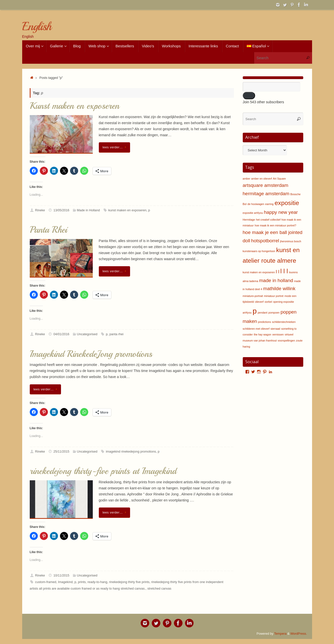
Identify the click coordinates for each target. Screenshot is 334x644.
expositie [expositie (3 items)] (287, 203)
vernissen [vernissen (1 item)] (278, 334)
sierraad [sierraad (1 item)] (275, 329)
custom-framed (46, 582)
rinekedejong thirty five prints (129, 582)
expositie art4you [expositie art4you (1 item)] (253, 213)
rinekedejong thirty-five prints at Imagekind (103, 471)
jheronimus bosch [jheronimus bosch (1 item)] (291, 241)
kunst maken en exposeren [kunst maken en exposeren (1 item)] (259, 272)
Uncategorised (87, 334)
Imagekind (65, 582)
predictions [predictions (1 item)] (265, 322)
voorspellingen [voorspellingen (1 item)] (286, 341)
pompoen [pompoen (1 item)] (274, 313)
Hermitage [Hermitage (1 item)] (249, 220)
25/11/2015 (61, 452)
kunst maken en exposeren (127, 210)
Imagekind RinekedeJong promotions (91, 354)
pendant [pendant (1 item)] (263, 313)
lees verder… (115, 147)
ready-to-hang (97, 582)
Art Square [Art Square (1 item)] (279, 179)
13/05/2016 (61, 210)
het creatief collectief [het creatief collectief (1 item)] (268, 220)
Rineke (40, 210)
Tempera (280, 634)
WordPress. (299, 634)
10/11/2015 (61, 575)
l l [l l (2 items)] (278, 272)
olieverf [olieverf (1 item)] (259, 302)
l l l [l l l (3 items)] (284, 271)
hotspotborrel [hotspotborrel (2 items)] (265, 241)
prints (82, 582)
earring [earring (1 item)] (269, 204)
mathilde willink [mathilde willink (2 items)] (279, 289)
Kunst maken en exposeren (74, 106)
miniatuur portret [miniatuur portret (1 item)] (274, 296)
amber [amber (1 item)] (247, 179)
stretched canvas (159, 589)
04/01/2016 (61, 334)
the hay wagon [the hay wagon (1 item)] (263, 334)
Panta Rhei (48, 230)
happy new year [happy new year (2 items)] (281, 212)
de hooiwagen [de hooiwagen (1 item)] (256, 204)
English (37, 27)
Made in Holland (88, 210)
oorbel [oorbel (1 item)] (268, 302)
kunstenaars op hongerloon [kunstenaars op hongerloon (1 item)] (259, 251)
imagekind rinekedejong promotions (131, 452)
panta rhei (116, 334)
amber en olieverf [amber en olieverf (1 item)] (262, 179)
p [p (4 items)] (255, 311)
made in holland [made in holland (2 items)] (276, 280)
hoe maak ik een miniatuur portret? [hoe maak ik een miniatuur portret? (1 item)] (275, 225)
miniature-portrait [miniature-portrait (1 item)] (253, 296)
